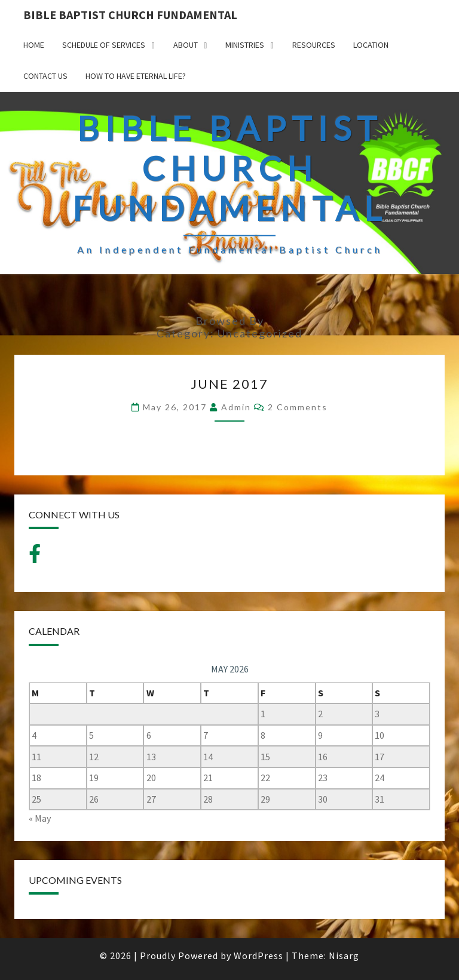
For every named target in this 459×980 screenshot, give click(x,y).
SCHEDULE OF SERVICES (104, 45)
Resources (314, 45)
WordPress (258, 956)
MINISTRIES (245, 45)
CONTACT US (45, 76)
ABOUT (186, 45)
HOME (34, 45)
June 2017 (229, 384)
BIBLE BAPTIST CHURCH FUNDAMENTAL (130, 15)
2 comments (298, 407)
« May (40, 818)
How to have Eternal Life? (136, 76)
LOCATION (371, 45)
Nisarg (344, 956)
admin (236, 407)
